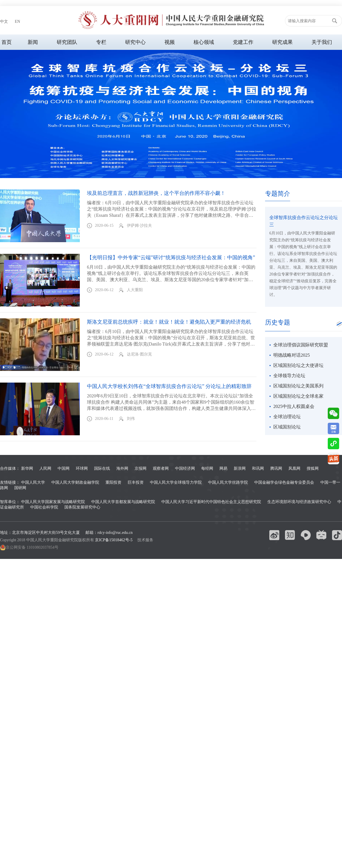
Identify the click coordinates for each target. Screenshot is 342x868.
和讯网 (258, 468)
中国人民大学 (33, 482)
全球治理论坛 (287, 417)
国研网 (20, 488)
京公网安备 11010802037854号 (29, 548)
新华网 (27, 468)
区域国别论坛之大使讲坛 (298, 365)
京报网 (141, 468)
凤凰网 (294, 468)
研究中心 (135, 42)
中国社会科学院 (44, 507)
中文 (4, 22)
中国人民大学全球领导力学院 (176, 482)
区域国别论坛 (287, 427)
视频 (170, 42)
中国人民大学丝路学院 (228, 482)
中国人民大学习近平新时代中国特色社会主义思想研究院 (211, 502)
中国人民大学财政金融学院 (75, 482)
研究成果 (282, 42)
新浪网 (240, 468)
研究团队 (67, 42)
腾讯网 (276, 468)
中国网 (64, 468)
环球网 (82, 468)
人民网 (45, 468)
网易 (223, 468)
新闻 (33, 42)
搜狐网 (313, 468)
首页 (7, 42)
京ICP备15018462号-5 (114, 540)
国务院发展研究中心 (82, 507)
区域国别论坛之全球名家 (298, 396)
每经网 (207, 468)
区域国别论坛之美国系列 (298, 386)
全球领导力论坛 (289, 376)
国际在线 (102, 468)
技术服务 (145, 540)
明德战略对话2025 (292, 355)
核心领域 (204, 42)
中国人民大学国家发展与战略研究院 (53, 502)
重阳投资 (113, 482)
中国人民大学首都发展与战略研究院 (123, 502)
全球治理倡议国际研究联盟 (301, 345)
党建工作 (243, 42)
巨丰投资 (136, 482)
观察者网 (161, 468)
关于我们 (322, 42)
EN (18, 22)
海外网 (122, 468)
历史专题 (278, 322)
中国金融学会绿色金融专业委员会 (284, 482)
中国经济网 (185, 468)
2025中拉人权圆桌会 (294, 406)
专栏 (101, 42)
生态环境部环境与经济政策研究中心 (299, 502)
